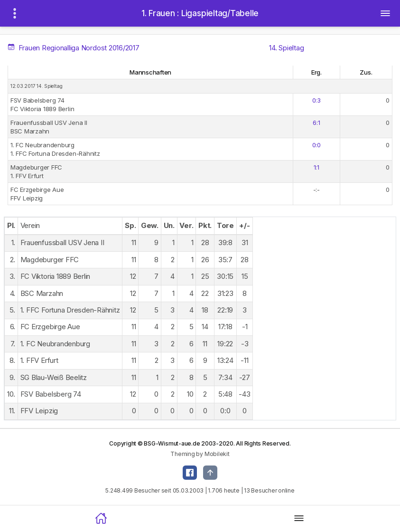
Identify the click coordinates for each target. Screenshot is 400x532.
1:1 (316, 167)
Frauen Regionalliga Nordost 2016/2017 (74, 48)
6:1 (316, 123)
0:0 (316, 145)
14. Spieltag (286, 48)
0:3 (316, 100)
